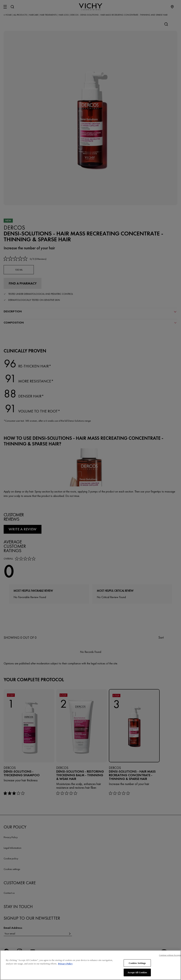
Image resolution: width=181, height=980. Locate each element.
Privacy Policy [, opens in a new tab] (65, 968)
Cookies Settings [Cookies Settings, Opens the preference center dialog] (137, 967)
